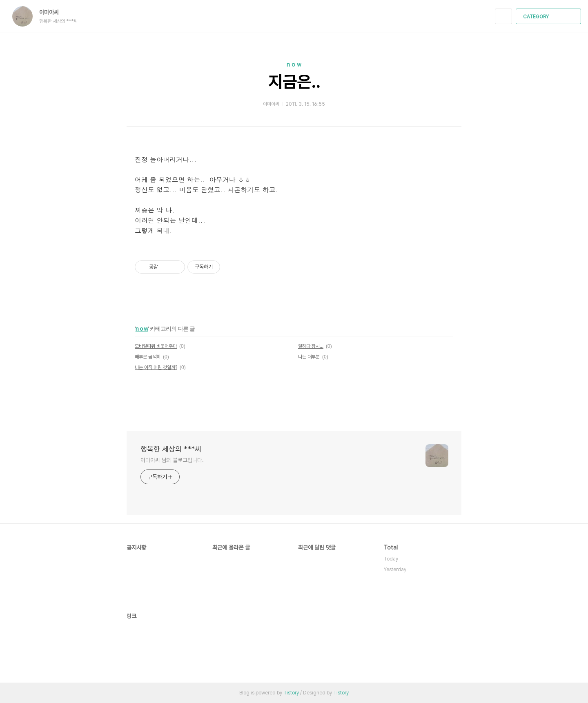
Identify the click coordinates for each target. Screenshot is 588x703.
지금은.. (294, 82)
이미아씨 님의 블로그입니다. (172, 460)
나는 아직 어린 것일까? (156, 367)
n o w (294, 65)
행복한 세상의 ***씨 (171, 449)
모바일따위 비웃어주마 (156, 346)
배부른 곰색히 (148, 357)
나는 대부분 (309, 357)
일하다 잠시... (311, 346)
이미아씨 (53, 12)
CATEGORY (549, 17)
